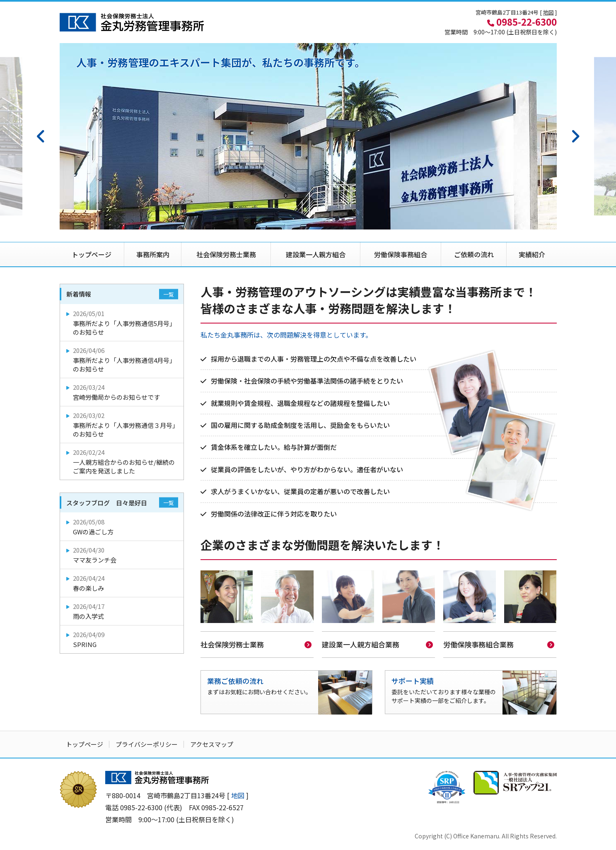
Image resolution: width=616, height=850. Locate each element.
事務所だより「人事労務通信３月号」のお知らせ (122, 425)
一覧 (169, 294)
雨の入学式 (122, 611)
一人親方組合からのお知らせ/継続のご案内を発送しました (122, 461)
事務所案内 (153, 254)
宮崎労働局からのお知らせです (122, 392)
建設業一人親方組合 (316, 254)
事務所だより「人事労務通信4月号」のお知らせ (122, 360)
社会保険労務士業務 (226, 254)
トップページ (92, 254)
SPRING (122, 639)
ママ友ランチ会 (122, 555)
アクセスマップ (212, 743)
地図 (548, 12)
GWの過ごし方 (122, 527)
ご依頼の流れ (474, 254)
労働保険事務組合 (401, 254)
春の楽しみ (122, 583)
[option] (308, 136)
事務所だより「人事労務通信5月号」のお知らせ (122, 323)
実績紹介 (532, 254)
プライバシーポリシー (147, 743)
